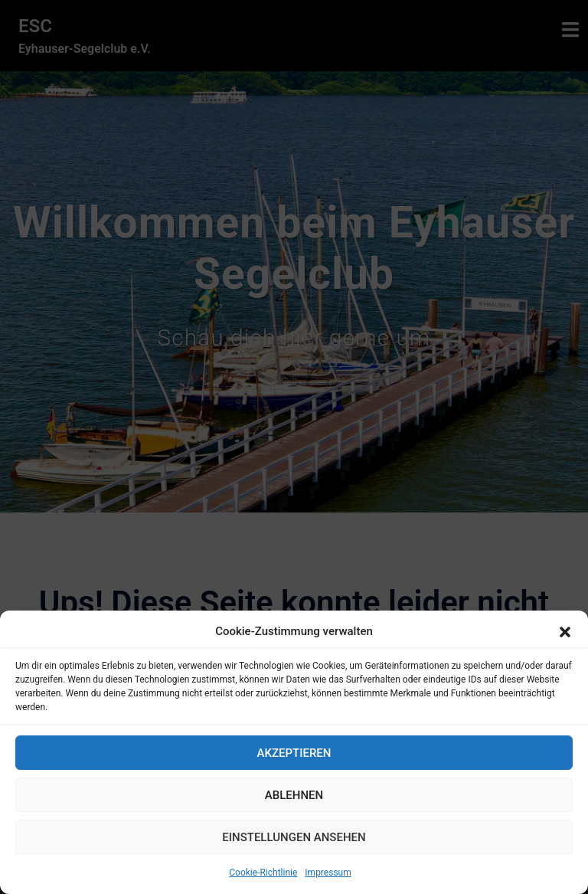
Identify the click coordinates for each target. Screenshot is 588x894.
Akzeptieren (294, 753)
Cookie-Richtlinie (263, 873)
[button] (565, 632)
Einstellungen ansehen (294, 837)
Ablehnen (294, 795)
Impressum (328, 873)
